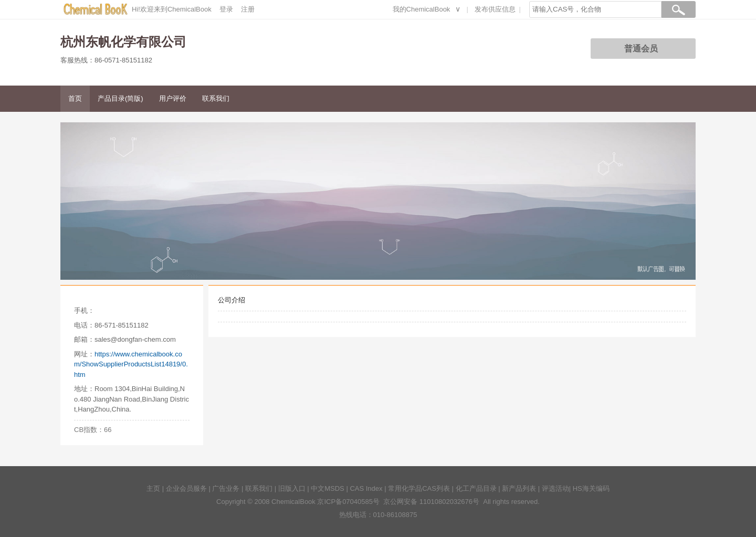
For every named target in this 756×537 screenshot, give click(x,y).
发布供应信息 (495, 9)
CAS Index (366, 488)
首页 (75, 98)
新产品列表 (519, 488)
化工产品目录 (476, 488)
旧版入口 (292, 488)
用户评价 (173, 98)
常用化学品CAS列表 (419, 488)
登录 (226, 9)
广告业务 (226, 488)
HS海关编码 (591, 488)
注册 (248, 9)
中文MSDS (328, 488)
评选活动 (555, 488)
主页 (153, 488)
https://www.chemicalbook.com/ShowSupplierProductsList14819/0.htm (131, 364)
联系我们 (216, 98)
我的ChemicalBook (422, 9)
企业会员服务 (186, 488)
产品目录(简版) (120, 98)
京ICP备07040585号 (348, 502)
